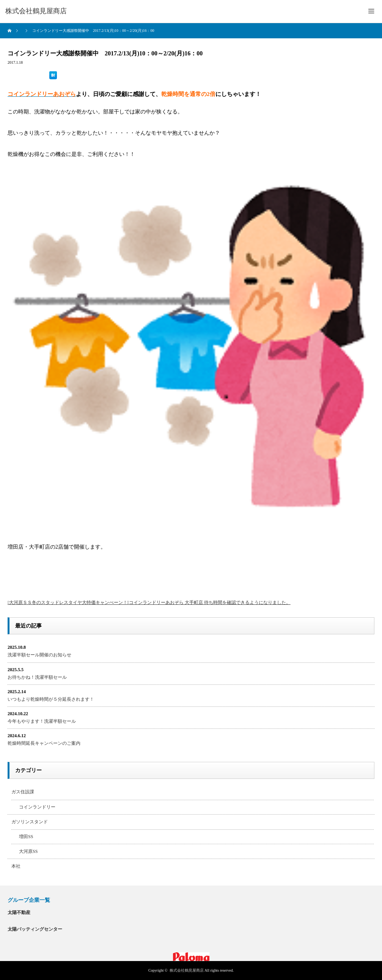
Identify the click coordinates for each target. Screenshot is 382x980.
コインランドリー (37, 807)
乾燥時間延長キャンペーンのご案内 (44, 743)
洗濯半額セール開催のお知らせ (39, 655)
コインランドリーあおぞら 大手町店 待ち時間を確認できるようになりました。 (210, 602)
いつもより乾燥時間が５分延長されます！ (51, 699)
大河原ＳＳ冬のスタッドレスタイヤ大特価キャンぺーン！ (68, 602)
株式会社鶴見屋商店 (187, 970)
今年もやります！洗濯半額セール (42, 721)
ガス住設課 (23, 792)
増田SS (26, 837)
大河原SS (28, 851)
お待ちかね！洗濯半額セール (37, 677)
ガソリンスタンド (30, 822)
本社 (16, 866)
